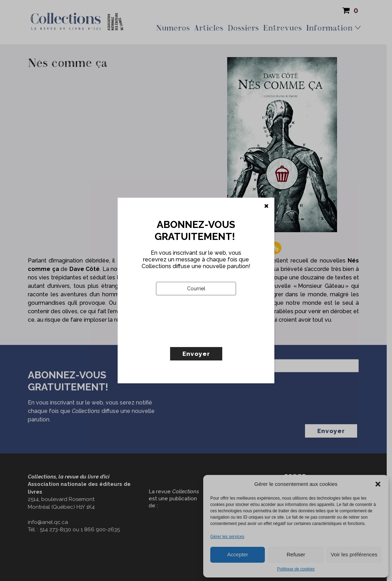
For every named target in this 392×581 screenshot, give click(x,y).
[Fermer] (266, 206)
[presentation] (210, 336)
